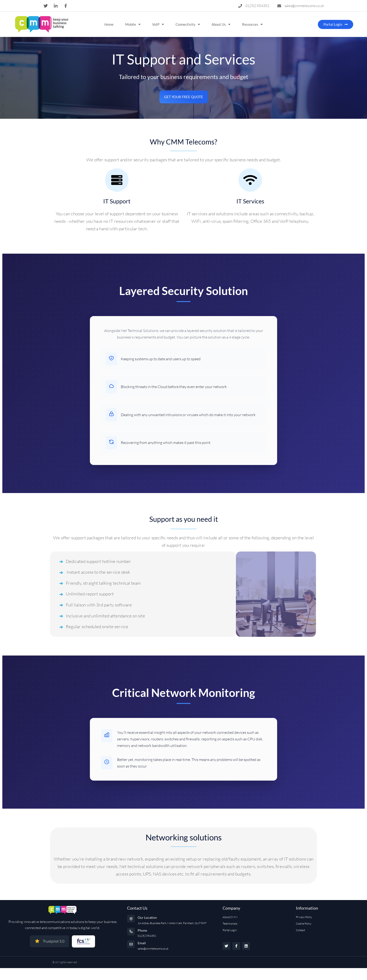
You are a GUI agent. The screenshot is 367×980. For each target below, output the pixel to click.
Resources (252, 24)
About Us (221, 24)
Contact (300, 930)
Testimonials (230, 924)
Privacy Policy (304, 917)
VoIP (158, 24)
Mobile (133, 24)
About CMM (230, 917)
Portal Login (230, 930)
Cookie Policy (304, 924)
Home (109, 24)
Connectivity (188, 24)
